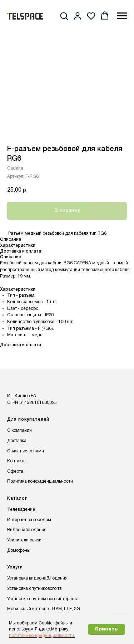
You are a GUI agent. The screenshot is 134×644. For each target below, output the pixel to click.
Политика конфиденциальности (40, 481)
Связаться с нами (26, 451)
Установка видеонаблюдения (37, 578)
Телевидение (21, 510)
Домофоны (19, 550)
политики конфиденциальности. (42, 636)
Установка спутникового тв (34, 589)
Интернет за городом (29, 520)
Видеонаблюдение (27, 530)
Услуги (15, 567)
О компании (19, 430)
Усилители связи (24, 540)
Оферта (15, 471)
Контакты (17, 461)
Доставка (17, 441)
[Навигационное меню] (122, 16)
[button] (64, 16)
